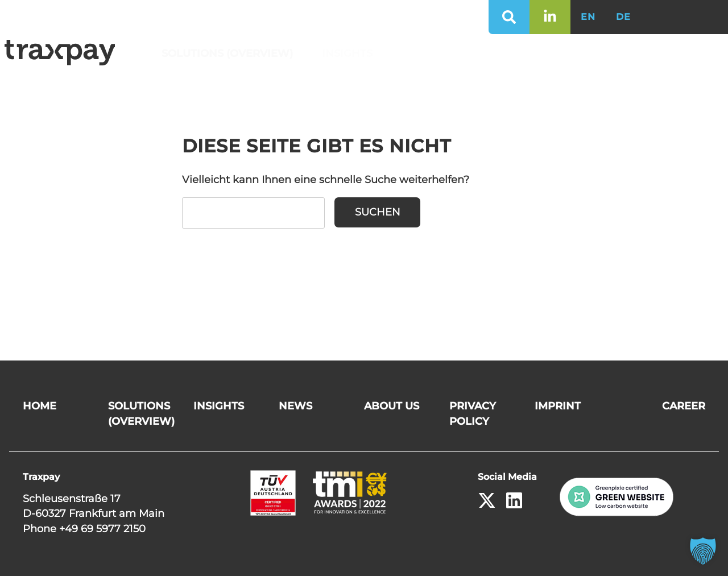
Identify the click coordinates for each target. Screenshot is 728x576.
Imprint (558, 406)
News (422, 53)
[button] (703, 551)
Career (573, 53)
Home (40, 406)
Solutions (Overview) (231, 53)
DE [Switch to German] (623, 17)
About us (495, 53)
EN (588, 17)
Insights (351, 53)
